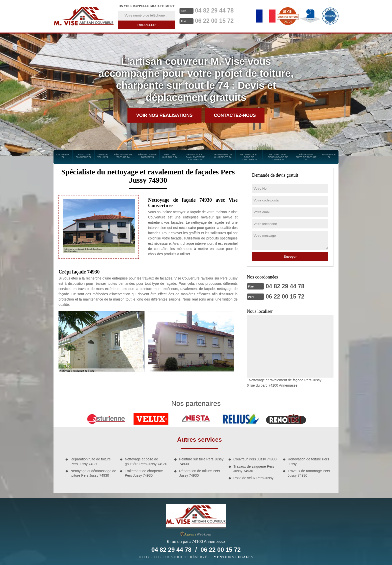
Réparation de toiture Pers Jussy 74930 (199, 473)
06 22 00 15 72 (217, 20)
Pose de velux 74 (103, 156)
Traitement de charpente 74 (223, 156)
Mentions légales (233, 556)
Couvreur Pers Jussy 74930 (255, 459)
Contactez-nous (235, 115)
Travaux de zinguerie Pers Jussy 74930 (254, 468)
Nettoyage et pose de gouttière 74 (249, 157)
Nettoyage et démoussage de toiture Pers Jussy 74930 (93, 473)
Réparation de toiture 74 (147, 156)
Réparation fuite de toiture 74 (306, 157)
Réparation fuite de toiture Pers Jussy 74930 (91, 461)
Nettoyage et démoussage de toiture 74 (278, 157)
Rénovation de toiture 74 (123, 156)
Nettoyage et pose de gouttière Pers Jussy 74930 (146, 461)
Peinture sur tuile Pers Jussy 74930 (201, 461)
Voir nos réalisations (164, 115)
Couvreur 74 (63, 156)
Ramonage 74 (329, 156)
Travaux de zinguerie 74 (83, 156)
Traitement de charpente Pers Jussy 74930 (144, 473)
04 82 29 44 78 (217, 10)
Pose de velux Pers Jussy (253, 477)
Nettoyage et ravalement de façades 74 (195, 157)
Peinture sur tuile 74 (170, 156)
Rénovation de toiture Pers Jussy (308, 461)
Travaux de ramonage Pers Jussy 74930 (309, 473)
